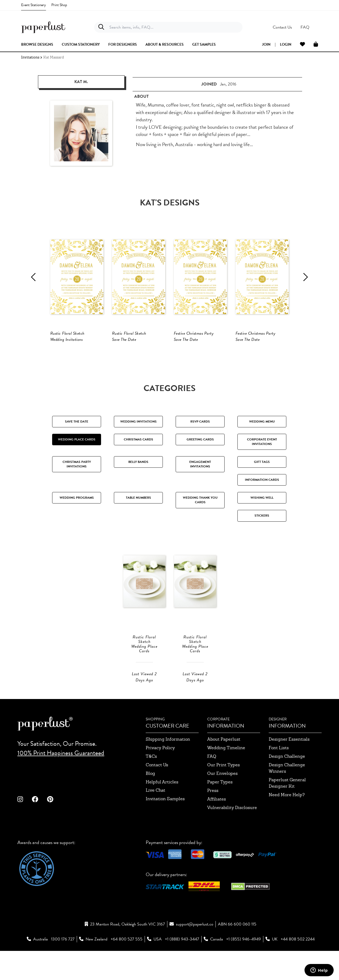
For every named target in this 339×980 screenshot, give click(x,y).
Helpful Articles (162, 806)
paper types (220, 806)
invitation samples (165, 823)
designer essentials (289, 764)
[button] (300, 27)
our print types (224, 789)
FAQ (212, 781)
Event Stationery (34, 5)
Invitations (30, 57)
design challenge (287, 781)
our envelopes (222, 798)
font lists (279, 772)
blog (150, 798)
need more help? (287, 819)
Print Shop (59, 5)
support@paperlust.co (195, 948)
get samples (204, 45)
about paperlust (224, 764)
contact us (157, 789)
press (213, 815)
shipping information (168, 764)
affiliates (217, 823)
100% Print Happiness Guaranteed (61, 777)
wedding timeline (226, 772)
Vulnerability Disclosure (232, 832)
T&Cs (151, 781)
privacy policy (160, 772)
